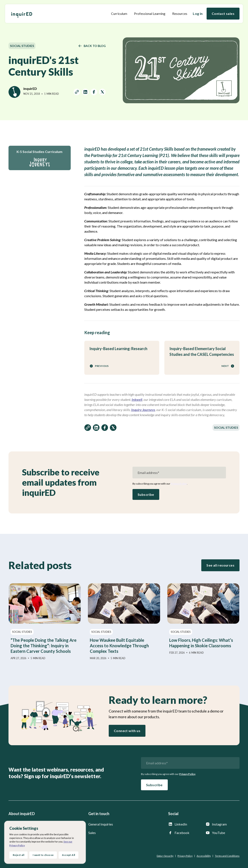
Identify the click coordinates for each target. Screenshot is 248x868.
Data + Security (165, 856)
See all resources (220, 565)
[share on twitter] (102, 93)
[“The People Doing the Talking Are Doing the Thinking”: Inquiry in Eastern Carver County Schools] (45, 622)
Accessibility (204, 856)
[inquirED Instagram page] (223, 824)
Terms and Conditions (227, 856)
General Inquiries (101, 824)
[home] (22, 14)
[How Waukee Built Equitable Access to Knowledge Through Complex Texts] (124, 622)
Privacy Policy (179, 484)
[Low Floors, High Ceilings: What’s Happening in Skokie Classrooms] (203, 619)
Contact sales (223, 13)
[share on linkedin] (85, 93)
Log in (198, 13)
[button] (119, 14)
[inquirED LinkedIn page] (185, 824)
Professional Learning (150, 13)
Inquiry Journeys (143, 410)
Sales (92, 833)
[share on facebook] (94, 93)
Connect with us (127, 731)
